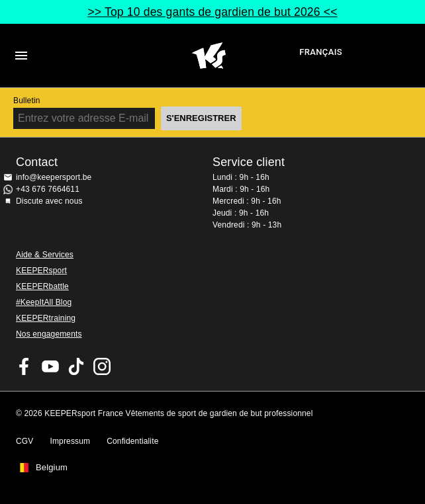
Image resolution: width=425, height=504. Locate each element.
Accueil (209, 56)
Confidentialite (132, 441)
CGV (24, 441)
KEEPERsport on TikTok (76, 366)
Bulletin (27, 101)
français (321, 52)
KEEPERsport (41, 271)
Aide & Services (45, 255)
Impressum (70, 441)
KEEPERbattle (42, 286)
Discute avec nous (49, 201)
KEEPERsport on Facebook (24, 366)
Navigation (21, 56)
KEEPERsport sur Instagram (102, 366)
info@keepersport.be (54, 177)
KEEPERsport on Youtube (50, 366)
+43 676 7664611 (48, 189)
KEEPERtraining (46, 318)
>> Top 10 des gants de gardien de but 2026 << (212, 12)
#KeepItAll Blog (44, 302)
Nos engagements (49, 334)
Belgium (52, 468)
